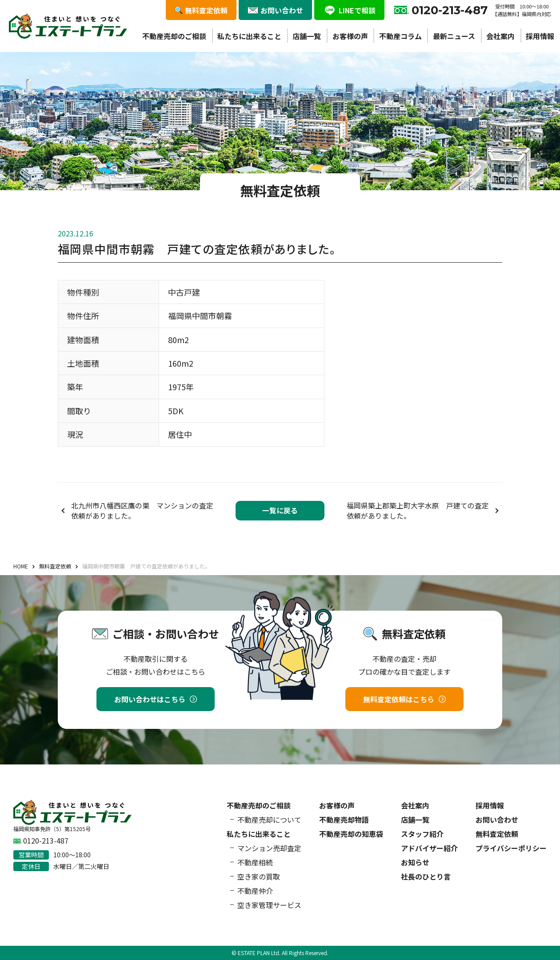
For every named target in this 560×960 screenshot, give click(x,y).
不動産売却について (269, 820)
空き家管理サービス (269, 905)
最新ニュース (454, 36)
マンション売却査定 (269, 848)
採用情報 (540, 36)
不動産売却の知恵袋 (351, 834)
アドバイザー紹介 (429, 848)
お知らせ (415, 862)
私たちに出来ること (249, 36)
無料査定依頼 (497, 834)
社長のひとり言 (426, 876)
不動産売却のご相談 (174, 36)
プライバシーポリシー (511, 848)
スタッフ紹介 (422, 834)
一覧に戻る (280, 510)
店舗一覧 (307, 36)
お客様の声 (350, 36)
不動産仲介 (255, 891)
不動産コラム (400, 36)
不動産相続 (255, 862)
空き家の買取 (259, 876)
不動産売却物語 (344, 820)
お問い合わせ (497, 820)
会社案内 (500, 36)
